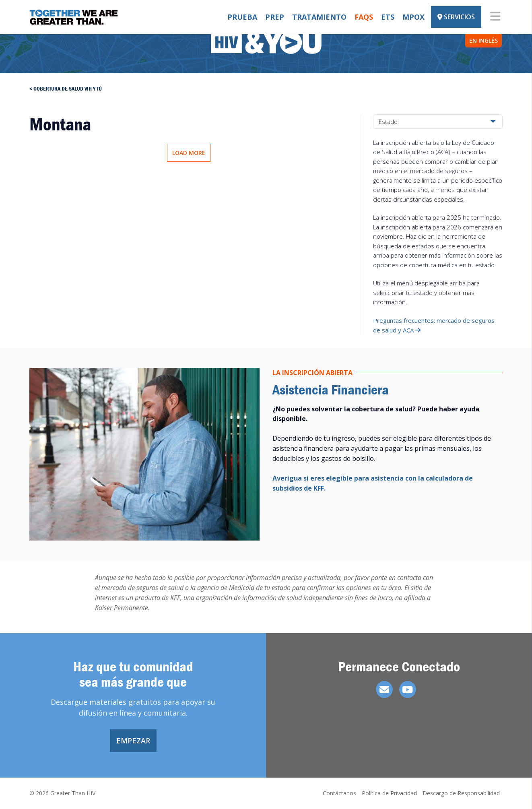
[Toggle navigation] (495, 17)
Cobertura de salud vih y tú (68, 89)
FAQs (364, 17)
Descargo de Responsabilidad (461, 793)
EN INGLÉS (484, 40)
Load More (189, 153)
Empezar (133, 741)
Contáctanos (339, 793)
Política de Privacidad (389, 793)
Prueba (242, 17)
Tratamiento (319, 17)
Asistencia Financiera (331, 389)
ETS (388, 17)
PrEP (275, 17)
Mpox (413, 17)
